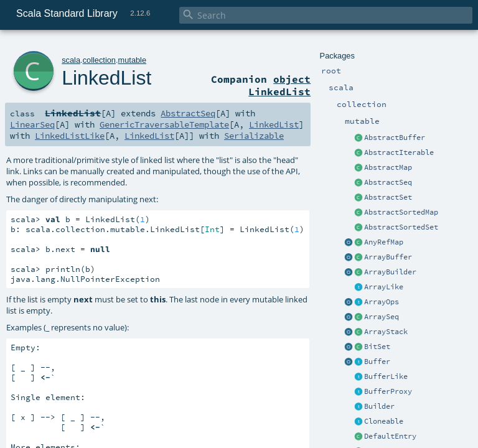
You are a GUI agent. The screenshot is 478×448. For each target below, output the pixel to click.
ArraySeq (382, 317)
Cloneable (384, 421)
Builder (379, 406)
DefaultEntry (390, 436)
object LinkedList (279, 85)
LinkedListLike (70, 136)
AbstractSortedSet (401, 227)
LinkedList (106, 78)
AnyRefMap (384, 242)
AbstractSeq (388, 182)
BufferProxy (388, 391)
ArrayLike (384, 287)
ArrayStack (386, 332)
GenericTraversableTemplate (164, 124)
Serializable (254, 136)
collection (99, 60)
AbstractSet (388, 197)
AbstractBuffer (395, 138)
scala (71, 60)
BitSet (377, 347)
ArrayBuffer (388, 257)
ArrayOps (382, 302)
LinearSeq (32, 124)
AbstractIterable (399, 152)
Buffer (377, 362)
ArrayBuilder (390, 272)
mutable (133, 60)
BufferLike (386, 376)
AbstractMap (388, 167)
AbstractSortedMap (401, 212)
